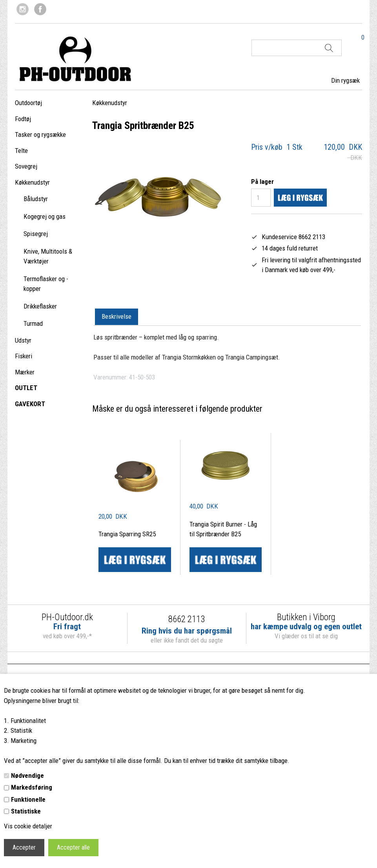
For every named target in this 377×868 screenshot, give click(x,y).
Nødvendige (27, 775)
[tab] (117, 317)
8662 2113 (187, 619)
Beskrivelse (117, 316)
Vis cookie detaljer (28, 826)
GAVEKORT (30, 404)
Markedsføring (32, 787)
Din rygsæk (345, 80)
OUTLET (26, 388)
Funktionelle (28, 799)
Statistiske (26, 811)
